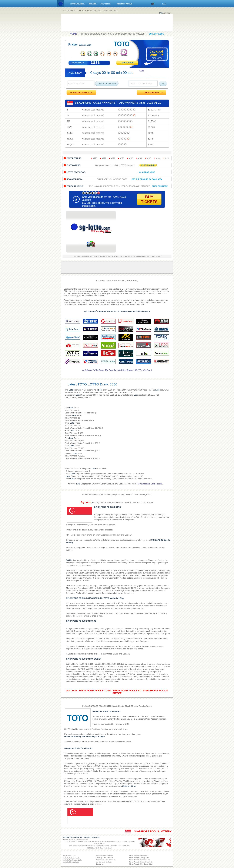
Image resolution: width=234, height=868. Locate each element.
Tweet (141, 71)
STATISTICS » (107, 4)
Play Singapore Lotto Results (150, 484)
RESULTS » (93, 4)
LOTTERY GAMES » (78, 4)
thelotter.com (89, 206)
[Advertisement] (117, 23)
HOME (73, 34)
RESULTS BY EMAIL (125, 4)
